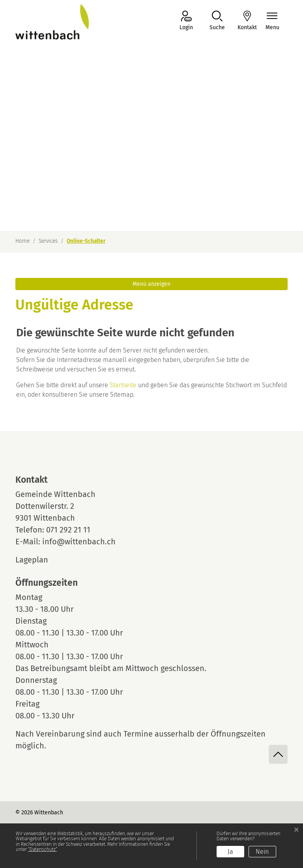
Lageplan (39, 560)
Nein (262, 852)
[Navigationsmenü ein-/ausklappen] (272, 21)
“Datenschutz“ (42, 849)
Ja (230, 852)
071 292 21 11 (68, 530)
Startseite (123, 385)
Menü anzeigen (151, 284)
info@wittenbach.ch (79, 542)
